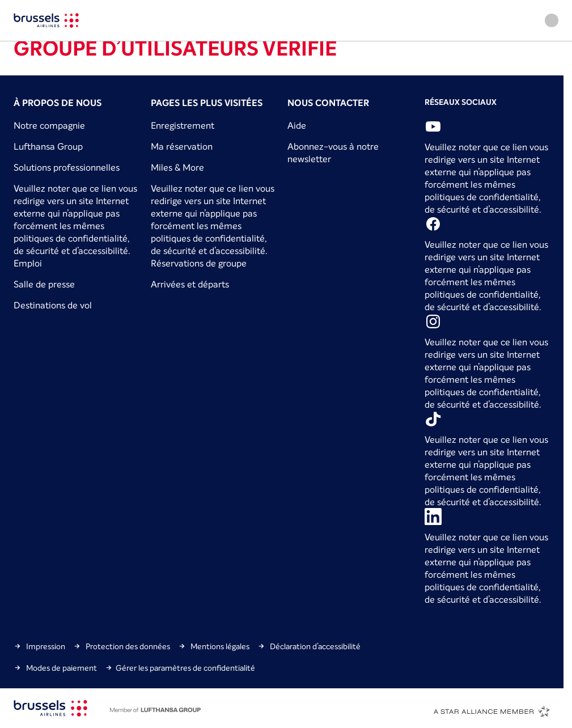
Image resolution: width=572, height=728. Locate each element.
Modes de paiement (55, 668)
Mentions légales (214, 646)
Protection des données (122, 646)
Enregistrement (183, 125)
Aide (297, 125)
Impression (39, 646)
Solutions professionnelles (67, 167)
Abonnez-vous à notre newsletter (333, 153)
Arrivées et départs (190, 284)
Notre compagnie (49, 125)
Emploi (28, 263)
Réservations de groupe (199, 263)
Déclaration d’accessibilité (309, 646)
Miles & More (177, 167)
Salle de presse (44, 284)
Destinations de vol (53, 305)
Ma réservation (182, 146)
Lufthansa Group (48, 146)
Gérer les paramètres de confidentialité (180, 668)
